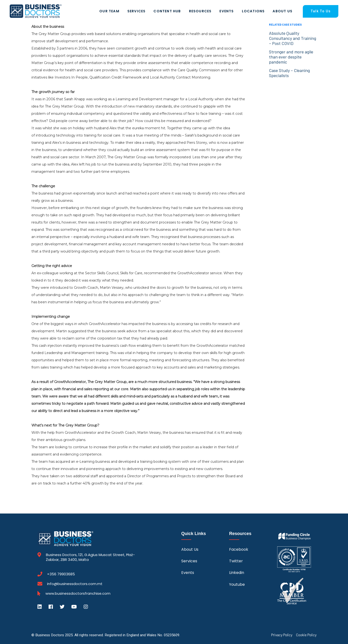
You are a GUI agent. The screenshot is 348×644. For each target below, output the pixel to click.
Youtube (237, 584)
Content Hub (167, 11)
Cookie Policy (306, 635)
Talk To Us (321, 11)
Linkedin (237, 573)
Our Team (109, 11)
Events (227, 11)
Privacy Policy (282, 635)
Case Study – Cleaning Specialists (289, 73)
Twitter (236, 561)
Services (137, 11)
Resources (200, 11)
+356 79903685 (61, 574)
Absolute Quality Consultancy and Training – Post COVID (293, 38)
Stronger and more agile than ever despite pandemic (291, 57)
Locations (253, 11)
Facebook (239, 549)
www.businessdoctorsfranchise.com (78, 593)
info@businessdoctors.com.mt (75, 584)
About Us (283, 11)
